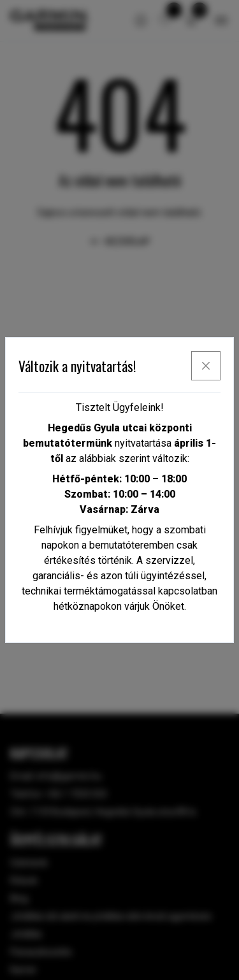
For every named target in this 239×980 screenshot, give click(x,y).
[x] (206, 366)
